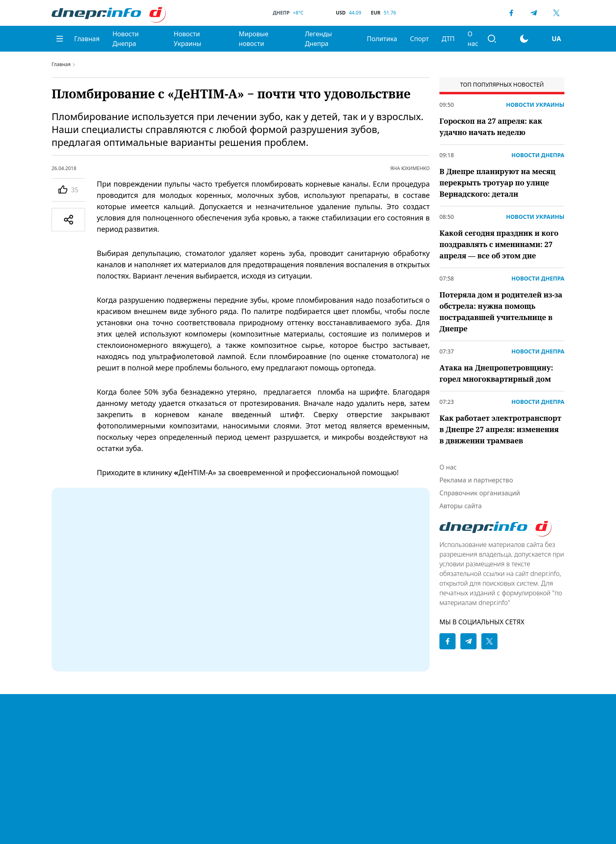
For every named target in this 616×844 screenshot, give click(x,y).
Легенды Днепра (318, 39)
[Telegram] (534, 13)
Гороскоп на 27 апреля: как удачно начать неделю (491, 127)
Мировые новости (254, 39)
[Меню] (60, 39)
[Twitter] (556, 13)
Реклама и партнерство (476, 480)
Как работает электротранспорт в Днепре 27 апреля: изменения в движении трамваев (500, 429)
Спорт (419, 39)
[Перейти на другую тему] (524, 39)
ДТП (448, 39)
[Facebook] (511, 13)
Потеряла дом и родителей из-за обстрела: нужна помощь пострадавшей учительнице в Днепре (501, 312)
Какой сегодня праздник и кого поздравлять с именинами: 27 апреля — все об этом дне (499, 244)
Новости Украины (188, 39)
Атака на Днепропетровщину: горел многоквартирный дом (496, 373)
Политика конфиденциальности (337, 709)
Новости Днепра (126, 39)
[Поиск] (492, 39)
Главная (87, 39)
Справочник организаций (480, 493)
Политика (382, 39)
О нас (473, 39)
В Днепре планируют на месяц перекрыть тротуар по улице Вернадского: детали (497, 183)
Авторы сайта (461, 506)
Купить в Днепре (330, 740)
